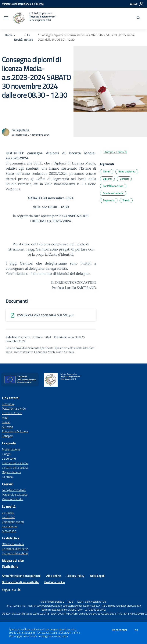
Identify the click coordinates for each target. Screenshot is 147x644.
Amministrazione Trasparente (21, 576)
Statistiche (10, 566)
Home (9, 35)
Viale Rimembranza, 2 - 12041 (57, 602)
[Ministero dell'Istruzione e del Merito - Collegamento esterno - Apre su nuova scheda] (23, 4)
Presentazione (11, 449)
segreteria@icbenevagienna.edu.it (81, 606)
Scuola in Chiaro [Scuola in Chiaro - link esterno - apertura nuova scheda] (12, 413)
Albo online (9, 531)
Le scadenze (10, 526)
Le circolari (9, 517)
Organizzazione (11, 472)
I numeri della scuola (15, 463)
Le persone (9, 458)
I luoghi (6, 454)
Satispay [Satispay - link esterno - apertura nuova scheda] (7, 436)
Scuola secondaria (113, 193)
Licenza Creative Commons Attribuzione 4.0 (40, 352)
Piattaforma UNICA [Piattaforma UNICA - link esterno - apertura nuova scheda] (14, 409)
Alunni (107, 171)
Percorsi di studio (12, 499)
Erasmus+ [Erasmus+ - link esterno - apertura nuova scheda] (8, 404)
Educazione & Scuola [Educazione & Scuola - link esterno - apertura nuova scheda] (15, 431)
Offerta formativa (13, 544)
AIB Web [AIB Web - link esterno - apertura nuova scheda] (7, 427)
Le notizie (29, 37)
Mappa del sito (13, 561)
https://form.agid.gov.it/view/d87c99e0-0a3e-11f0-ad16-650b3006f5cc (106, 614)
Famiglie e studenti (14, 490)
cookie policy (61, 636)
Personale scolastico (15, 495)
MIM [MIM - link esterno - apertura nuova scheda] (5, 418)
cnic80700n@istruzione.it (48, 606)
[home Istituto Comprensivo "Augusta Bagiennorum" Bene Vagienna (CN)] (34, 18)
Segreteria (109, 200)
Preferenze (120, 630)
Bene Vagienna (127, 171)
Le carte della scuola (15, 468)
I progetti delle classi (15, 553)
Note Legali (97, 576)
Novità (18, 40)
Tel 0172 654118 (16, 606)
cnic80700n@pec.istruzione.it (125, 606)
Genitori (124, 179)
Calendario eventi (13, 522)
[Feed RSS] (19, 590)
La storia (7, 477)
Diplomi (107, 179)
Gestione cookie (55, 582)
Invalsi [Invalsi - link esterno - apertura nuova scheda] (6, 422)
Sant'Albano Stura (113, 186)
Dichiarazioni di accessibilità (20, 582)
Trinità (126, 200)
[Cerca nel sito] (138, 18)
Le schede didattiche (15, 549)
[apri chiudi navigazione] (6, 18)
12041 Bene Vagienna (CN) (92, 602)
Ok (136, 630)
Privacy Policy (75, 576)
